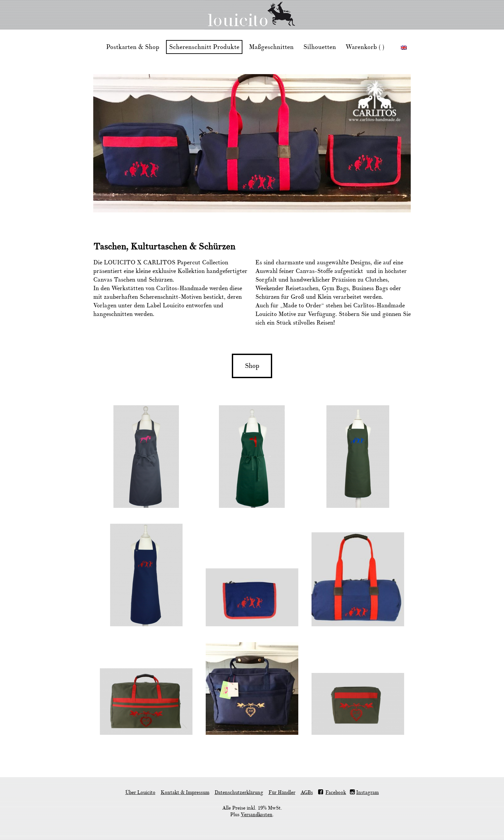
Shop (252, 366)
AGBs (307, 793)
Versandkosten (257, 815)
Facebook (336, 793)
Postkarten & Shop (133, 47)
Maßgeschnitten (271, 47)
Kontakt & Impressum (185, 793)
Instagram (367, 793)
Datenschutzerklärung (239, 793)
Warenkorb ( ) (365, 47)
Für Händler (282, 793)
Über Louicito (140, 793)
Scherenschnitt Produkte (204, 47)
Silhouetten (320, 47)
